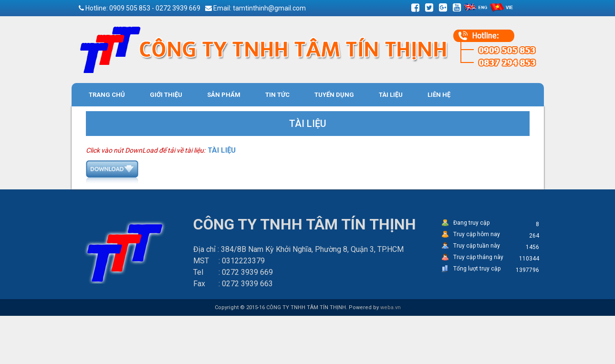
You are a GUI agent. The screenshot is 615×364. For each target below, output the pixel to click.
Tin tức (277, 95)
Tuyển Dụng (334, 95)
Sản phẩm (224, 95)
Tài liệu (391, 95)
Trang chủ (107, 95)
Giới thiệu (166, 95)
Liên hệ (439, 95)
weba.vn (391, 307)
